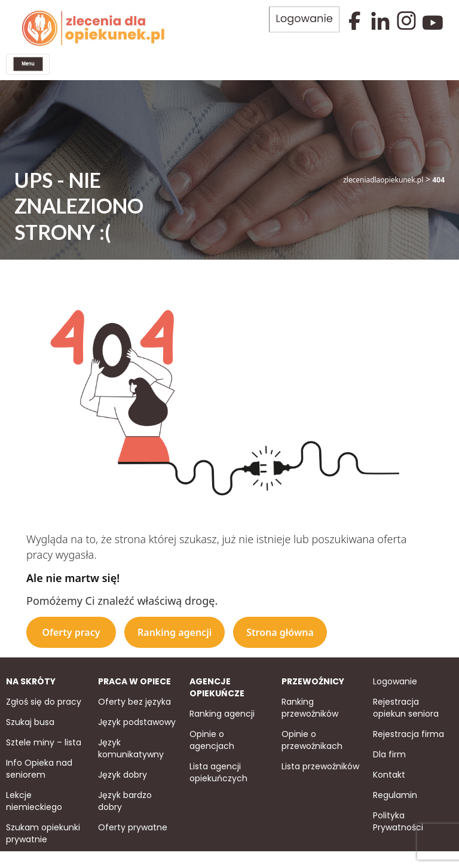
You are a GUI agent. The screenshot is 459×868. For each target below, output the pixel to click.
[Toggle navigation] (27, 64)
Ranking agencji (175, 631)
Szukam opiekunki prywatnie (43, 832)
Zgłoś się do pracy (44, 701)
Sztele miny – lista (44, 741)
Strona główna (280, 631)
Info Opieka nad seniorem (39, 768)
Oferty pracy (71, 631)
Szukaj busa (30, 721)
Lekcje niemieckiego (34, 799)
